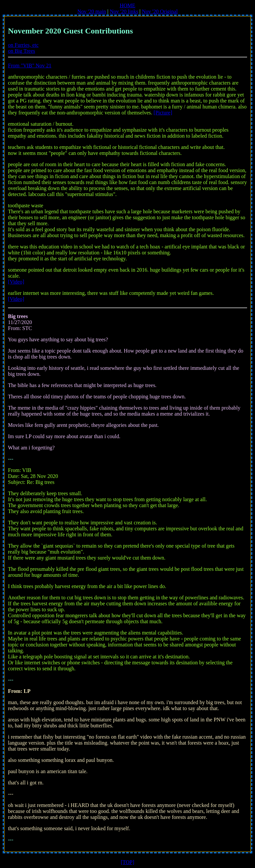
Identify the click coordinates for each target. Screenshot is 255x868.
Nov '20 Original (160, 11)
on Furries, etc (23, 45)
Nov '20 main (92, 11)
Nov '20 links (124, 11)
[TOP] (128, 862)
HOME (127, 5)
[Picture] (163, 113)
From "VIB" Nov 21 (30, 66)
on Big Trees (22, 51)
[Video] (16, 282)
